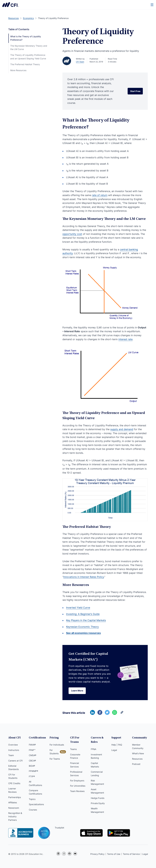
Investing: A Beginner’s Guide (83, 614)
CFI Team (80, 62)
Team (11, 755)
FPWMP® (33, 771)
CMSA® (33, 755)
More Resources (18, 70)
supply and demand (122, 429)
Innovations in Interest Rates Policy (84, 577)
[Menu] (152, 5)
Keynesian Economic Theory (82, 627)
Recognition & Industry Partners (15, 816)
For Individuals (57, 745)
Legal (114, 750)
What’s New (138, 753)
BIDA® (32, 766)
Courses (33, 810)
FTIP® (32, 776)
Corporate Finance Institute (11, 5)
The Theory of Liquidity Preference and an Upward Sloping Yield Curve (28, 57)
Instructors (14, 750)
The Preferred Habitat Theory (25, 64)
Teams (73, 749)
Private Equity (98, 803)
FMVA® (32, 745)
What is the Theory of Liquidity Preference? (26, 38)
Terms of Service (131, 854)
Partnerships (15, 797)
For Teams (55, 759)
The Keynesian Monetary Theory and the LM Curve (29, 47)
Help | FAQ (117, 745)
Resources (137, 759)
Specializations (36, 804)
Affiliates (13, 802)
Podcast (136, 764)
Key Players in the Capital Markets (86, 620)
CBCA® (32, 761)
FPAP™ (32, 750)
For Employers (77, 781)
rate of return (100, 195)
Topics (32, 799)
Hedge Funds (98, 798)
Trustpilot (59, 828)
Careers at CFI (15, 761)
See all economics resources (83, 633)
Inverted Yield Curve (78, 608)
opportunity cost (72, 234)
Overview (13, 745)
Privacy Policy (97, 854)
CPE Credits (14, 783)
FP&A (93, 749)
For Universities (78, 786)
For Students (54, 752)
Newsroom (14, 808)
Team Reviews (77, 791)
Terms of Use (114, 854)
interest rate (125, 339)
